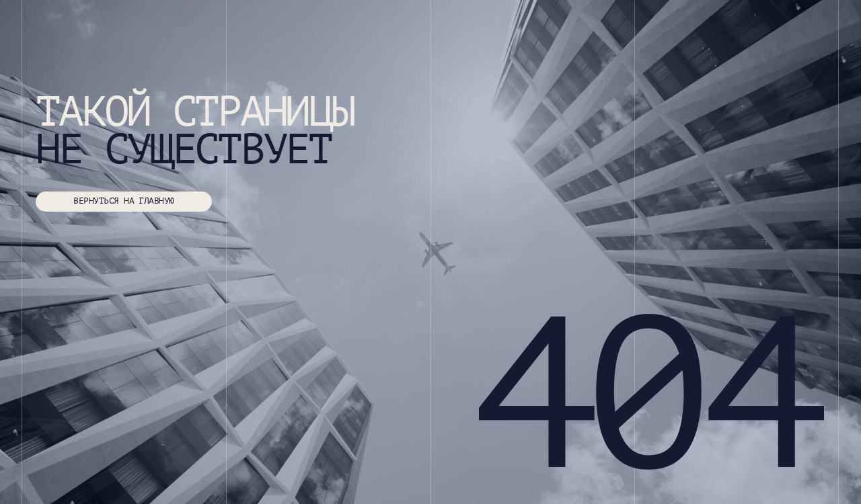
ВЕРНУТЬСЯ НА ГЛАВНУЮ (123, 201)
